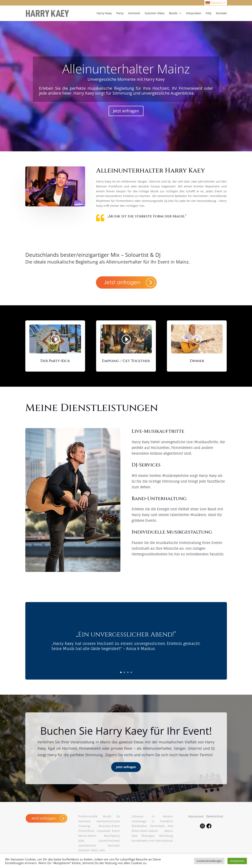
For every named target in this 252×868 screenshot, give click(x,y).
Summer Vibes (155, 13)
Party (120, 13)
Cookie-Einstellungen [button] (209, 861)
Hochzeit (134, 13)
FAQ (209, 13)
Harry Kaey (104, 13)
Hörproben (194, 13)
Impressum (196, 816)
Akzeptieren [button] (237, 861)
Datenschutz (215, 816)
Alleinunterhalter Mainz (126, 69)
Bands (173, 13)
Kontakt (221, 13)
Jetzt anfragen (126, 111)
